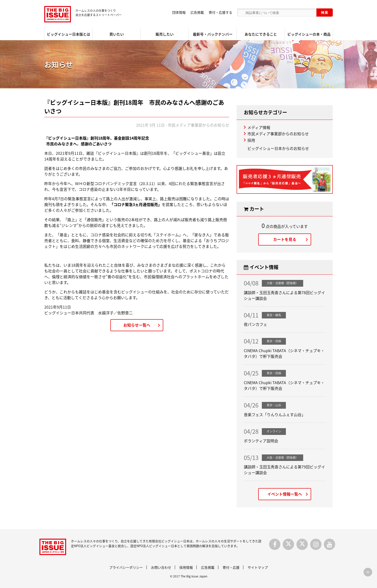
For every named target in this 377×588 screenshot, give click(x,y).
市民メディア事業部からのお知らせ (278, 134)
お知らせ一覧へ (137, 325)
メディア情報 (259, 127)
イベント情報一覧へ (285, 494)
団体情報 (179, 12)
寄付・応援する (220, 12)
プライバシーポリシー (126, 567)
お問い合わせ (161, 567)
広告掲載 (197, 12)
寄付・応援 (231, 567)
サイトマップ (258, 567)
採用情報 (186, 567)
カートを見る (285, 239)
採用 (251, 140)
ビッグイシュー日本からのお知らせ (278, 148)
